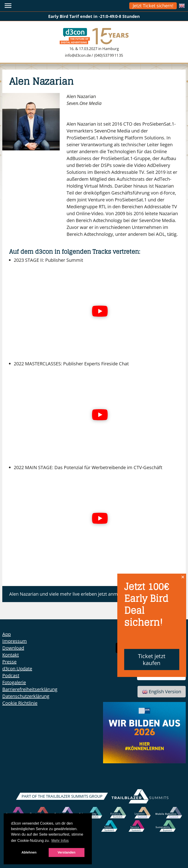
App (7, 634)
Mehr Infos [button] (60, 841)
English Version (162, 692)
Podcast (11, 675)
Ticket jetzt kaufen (152, 659)
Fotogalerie (14, 682)
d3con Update (17, 669)
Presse (9, 662)
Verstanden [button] (67, 852)
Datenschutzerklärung (26, 696)
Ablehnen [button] (29, 852)
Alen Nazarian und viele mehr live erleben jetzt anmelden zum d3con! (82, 594)
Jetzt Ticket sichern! (153, 6)
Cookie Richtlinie (20, 703)
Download (13, 648)
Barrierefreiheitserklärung (30, 689)
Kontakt (11, 655)
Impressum (15, 641)
